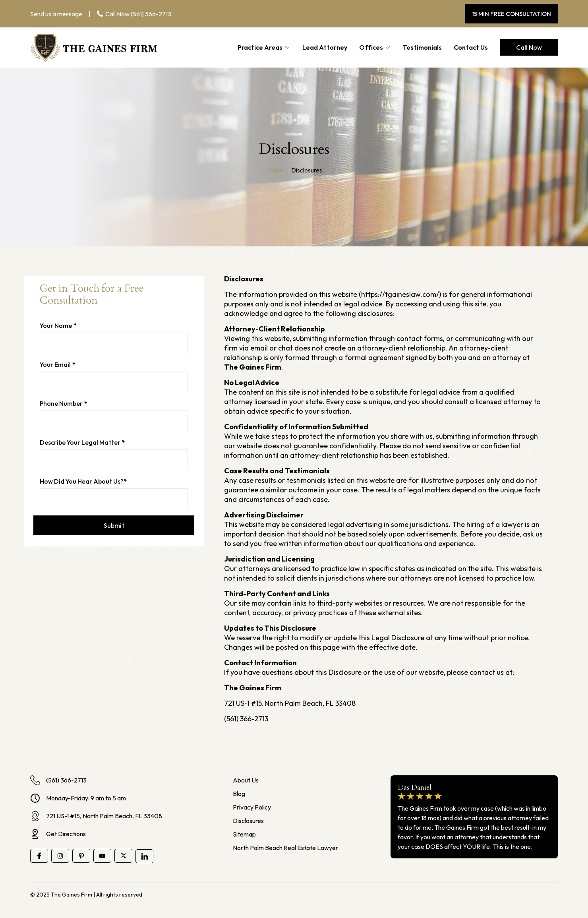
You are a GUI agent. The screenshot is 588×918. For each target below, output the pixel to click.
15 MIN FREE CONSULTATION (512, 14)
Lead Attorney (325, 47)
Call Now (529, 47)
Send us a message (56, 14)
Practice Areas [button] (260, 47)
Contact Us (471, 47)
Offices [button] (371, 47)
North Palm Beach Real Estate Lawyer (285, 848)
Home (275, 170)
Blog (239, 794)
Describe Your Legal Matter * (82, 442)
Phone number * (63, 403)
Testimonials (422, 47)
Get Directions (58, 834)
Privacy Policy (252, 807)
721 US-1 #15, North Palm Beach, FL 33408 (96, 816)
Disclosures (248, 821)
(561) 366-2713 (151, 14)
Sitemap (244, 834)
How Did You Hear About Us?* (83, 481)
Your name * (58, 325)
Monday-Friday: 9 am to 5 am (78, 798)
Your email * (57, 364)
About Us (246, 780)
